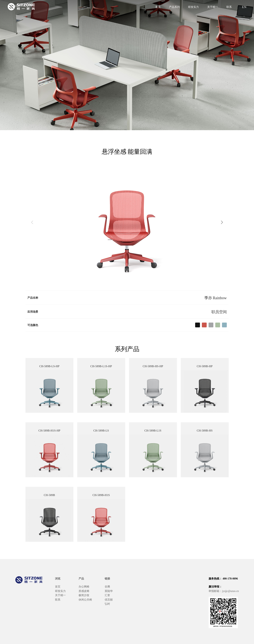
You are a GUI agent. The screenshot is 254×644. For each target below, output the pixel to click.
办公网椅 (84, 586)
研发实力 (193, 7)
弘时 (107, 604)
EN (244, 7)
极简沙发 (84, 595)
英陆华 (109, 591)
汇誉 (107, 595)
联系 (229, 7)
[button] (222, 222)
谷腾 (107, 586)
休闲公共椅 (85, 599)
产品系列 (174, 7)
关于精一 (213, 7)
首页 (158, 7)
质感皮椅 (84, 591)
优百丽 (109, 599)
